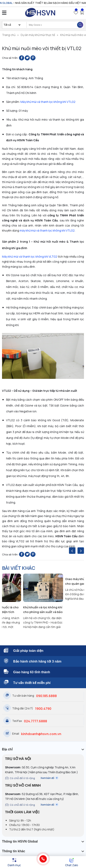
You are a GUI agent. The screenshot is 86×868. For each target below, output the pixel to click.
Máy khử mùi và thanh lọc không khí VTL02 (48, 102)
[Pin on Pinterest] (33, 58)
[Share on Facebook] (22, 58)
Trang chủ (9, 35)
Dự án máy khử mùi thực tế (38, 35)
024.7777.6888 (35, 721)
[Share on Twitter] (27, 58)
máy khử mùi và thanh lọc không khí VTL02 (47, 230)
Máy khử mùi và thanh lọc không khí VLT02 (30, 257)
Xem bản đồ (49, 778)
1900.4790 (43, 709)
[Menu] (14, 862)
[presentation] (72, 551)
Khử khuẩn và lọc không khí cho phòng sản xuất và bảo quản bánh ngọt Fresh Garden (43, 610)
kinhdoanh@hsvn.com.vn (41, 734)
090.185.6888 (46, 696)
